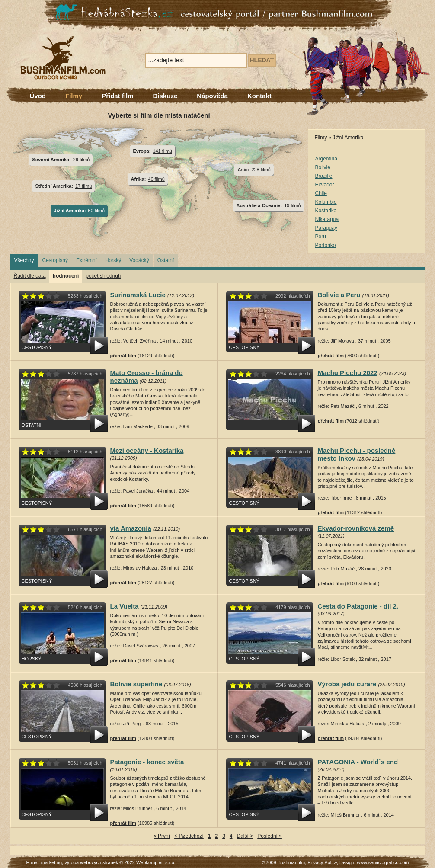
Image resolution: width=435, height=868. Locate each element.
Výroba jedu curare (347, 684)
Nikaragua (327, 219)
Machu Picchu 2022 (348, 373)
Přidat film (117, 96)
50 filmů (96, 211)
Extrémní (86, 260)
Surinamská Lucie (138, 295)
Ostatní (166, 260)
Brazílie (324, 176)
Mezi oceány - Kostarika (147, 450)
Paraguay (326, 228)
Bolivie (323, 167)
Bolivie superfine (136, 684)
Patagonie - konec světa (147, 762)
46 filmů (156, 179)
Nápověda (212, 96)
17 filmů (83, 186)
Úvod (38, 96)
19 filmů (292, 205)
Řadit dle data (30, 276)
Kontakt (259, 96)
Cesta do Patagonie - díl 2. (358, 606)
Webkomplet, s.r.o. (156, 862)
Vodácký (139, 260)
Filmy (74, 96)
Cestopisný (55, 260)
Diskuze (165, 96)
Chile (321, 193)
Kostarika (326, 211)
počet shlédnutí (103, 276)
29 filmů (81, 160)
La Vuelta (125, 606)
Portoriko (326, 245)
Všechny (24, 260)
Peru (321, 237)
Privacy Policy (322, 862)
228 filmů (261, 170)
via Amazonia (131, 528)
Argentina (326, 159)
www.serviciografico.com (383, 862)
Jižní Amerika (348, 138)
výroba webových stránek (91, 862)
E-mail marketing (44, 862)
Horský (113, 260)
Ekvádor (325, 185)
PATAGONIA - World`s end (358, 762)
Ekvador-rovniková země (356, 528)
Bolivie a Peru (339, 295)
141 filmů (162, 151)
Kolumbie (326, 202)
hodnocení (66, 276)
